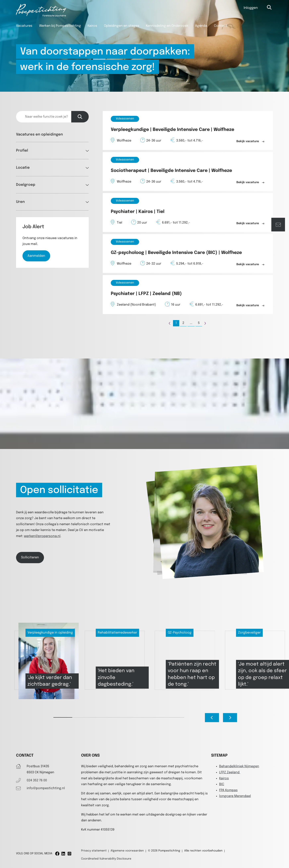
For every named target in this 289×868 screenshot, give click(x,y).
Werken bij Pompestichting (60, 26)
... (191, 323)
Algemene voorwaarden (127, 851)
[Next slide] (230, 718)
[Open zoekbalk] (269, 8)
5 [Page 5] (199, 323)
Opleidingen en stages (122, 26)
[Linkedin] (64, 854)
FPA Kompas (228, 790)
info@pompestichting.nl (46, 788)
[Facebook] (57, 854)
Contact (221, 26)
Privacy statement (94, 851)
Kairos (92, 26)
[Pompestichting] (41, 16)
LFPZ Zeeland (230, 772)
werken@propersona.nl (42, 536)
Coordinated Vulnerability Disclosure (106, 859)
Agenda (201, 26)
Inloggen (251, 8)
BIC (222, 784)
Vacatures (24, 26)
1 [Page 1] (176, 323)
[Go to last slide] (212, 718)
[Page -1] (170, 323)
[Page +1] (205, 323)
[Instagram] (70, 854)
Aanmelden (36, 256)
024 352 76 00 (37, 780)
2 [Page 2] (183, 323)
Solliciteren (30, 557)
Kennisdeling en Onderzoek (167, 26)
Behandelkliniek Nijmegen (239, 766)
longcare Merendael (235, 796)
